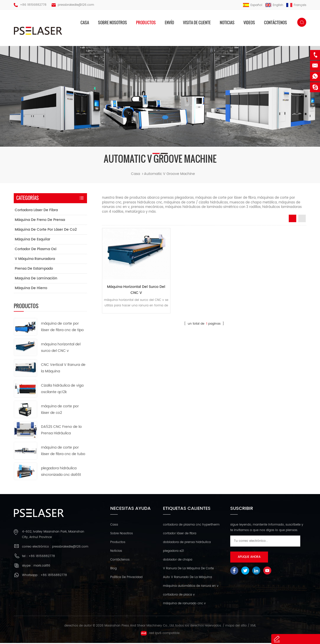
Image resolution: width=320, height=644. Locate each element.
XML (253, 627)
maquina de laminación (36, 279)
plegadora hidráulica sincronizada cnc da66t (61, 472)
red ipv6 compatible (160, 634)
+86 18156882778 (33, 5)
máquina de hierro (31, 289)
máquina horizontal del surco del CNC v (134, 288)
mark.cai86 (42, 567)
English (274, 5)
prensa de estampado (34, 269)
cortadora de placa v (179, 596)
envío (169, 22)
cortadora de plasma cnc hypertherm (191, 526)
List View (302, 219)
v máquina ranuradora (35, 260)
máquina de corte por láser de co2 (46, 230)
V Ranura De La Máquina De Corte (188, 569)
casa (85, 22)
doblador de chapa (178, 561)
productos (146, 22)
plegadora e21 (173, 552)
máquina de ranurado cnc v (184, 604)
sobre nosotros (112, 22)
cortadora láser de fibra (36, 211)
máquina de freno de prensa (40, 221)
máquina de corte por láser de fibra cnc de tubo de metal (63, 452)
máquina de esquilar (32, 240)
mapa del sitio (236, 627)
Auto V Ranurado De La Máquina (187, 578)
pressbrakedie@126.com (76, 5)
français (296, 5)
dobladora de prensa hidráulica (187, 543)
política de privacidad (126, 578)
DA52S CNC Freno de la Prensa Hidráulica (61, 431)
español (253, 5)
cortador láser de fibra (180, 534)
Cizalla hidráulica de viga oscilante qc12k (62, 389)
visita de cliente (197, 22)
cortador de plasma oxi (36, 250)
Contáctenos (275, 22)
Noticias (227, 22)
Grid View (292, 219)
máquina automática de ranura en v (191, 587)
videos (249, 22)
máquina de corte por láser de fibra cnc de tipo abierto (62, 328)
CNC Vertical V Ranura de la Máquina (63, 369)
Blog (113, 569)
